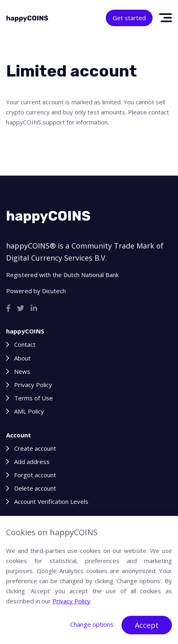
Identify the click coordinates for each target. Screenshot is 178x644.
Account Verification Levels (51, 501)
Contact (25, 344)
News (22, 371)
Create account (35, 448)
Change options (92, 624)
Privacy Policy (33, 385)
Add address (32, 462)
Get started (129, 18)
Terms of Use (34, 398)
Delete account (35, 488)
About (22, 358)
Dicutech (54, 291)
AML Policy (29, 411)
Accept (147, 625)
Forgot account (35, 475)
